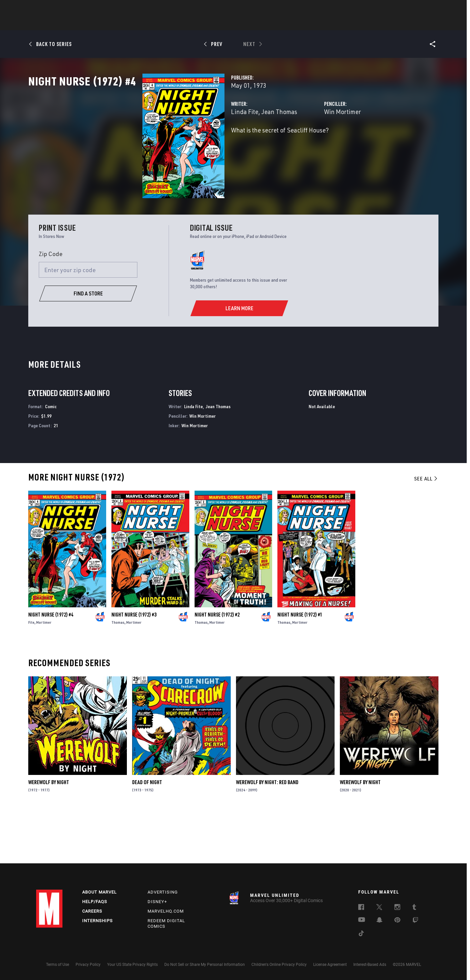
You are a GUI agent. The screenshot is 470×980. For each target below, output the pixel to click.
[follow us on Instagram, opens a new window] (397, 908)
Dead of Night (147, 832)
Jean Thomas (199, 140)
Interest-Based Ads (370, 965)
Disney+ (157, 902)
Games (281, 23)
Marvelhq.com (166, 911)
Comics (160, 23)
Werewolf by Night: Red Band (267, 832)
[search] (422, 8)
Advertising (163, 892)
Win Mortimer (303, 140)
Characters (192, 23)
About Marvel (99, 892)
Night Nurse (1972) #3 (134, 665)
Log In (60, 9)
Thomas (118, 672)
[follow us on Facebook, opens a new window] (361, 908)
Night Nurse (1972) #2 (217, 665)
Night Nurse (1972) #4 (51, 665)
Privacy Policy (88, 965)
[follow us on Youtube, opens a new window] (362, 921)
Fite (31, 672)
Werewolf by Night (49, 832)
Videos (307, 23)
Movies (224, 23)
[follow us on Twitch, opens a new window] (415, 922)
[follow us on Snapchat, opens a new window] (379, 921)
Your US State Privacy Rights (132, 965)
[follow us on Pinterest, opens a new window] (397, 921)
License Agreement (330, 965)
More (331, 23)
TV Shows (253, 23)
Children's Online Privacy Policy (279, 965)
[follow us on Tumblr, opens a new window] (414, 908)
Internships (97, 921)
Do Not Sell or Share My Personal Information (205, 965)
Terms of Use (58, 965)
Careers (92, 911)
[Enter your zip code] (88, 320)
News (136, 23)
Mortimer (44, 672)
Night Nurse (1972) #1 (300, 665)
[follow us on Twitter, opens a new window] (379, 908)
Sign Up (82, 9)
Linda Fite (165, 140)
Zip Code (51, 304)
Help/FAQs (95, 902)
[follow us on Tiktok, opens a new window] (361, 935)
